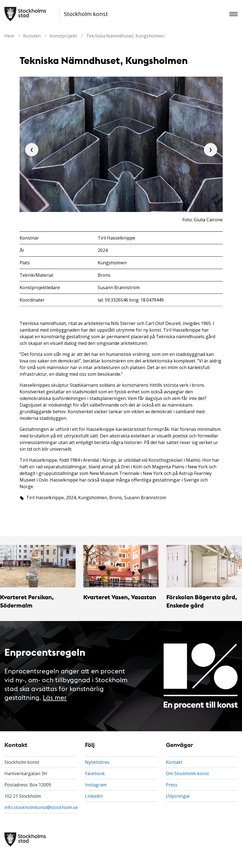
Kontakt (174, 762)
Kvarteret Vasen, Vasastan (120, 597)
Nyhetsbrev (97, 762)
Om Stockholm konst (187, 773)
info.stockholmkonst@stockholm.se (41, 807)
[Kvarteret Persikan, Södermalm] (38, 566)
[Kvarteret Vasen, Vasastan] (121, 566)
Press (172, 785)
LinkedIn (94, 796)
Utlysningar (178, 796)
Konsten (32, 36)
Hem (9, 36)
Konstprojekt (63, 36)
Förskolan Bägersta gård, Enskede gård (202, 601)
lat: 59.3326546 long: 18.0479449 (131, 300)
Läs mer (55, 697)
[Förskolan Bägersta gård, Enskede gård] (204, 566)
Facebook (95, 773)
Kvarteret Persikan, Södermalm (27, 601)
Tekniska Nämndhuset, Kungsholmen (125, 36)
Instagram (96, 785)
